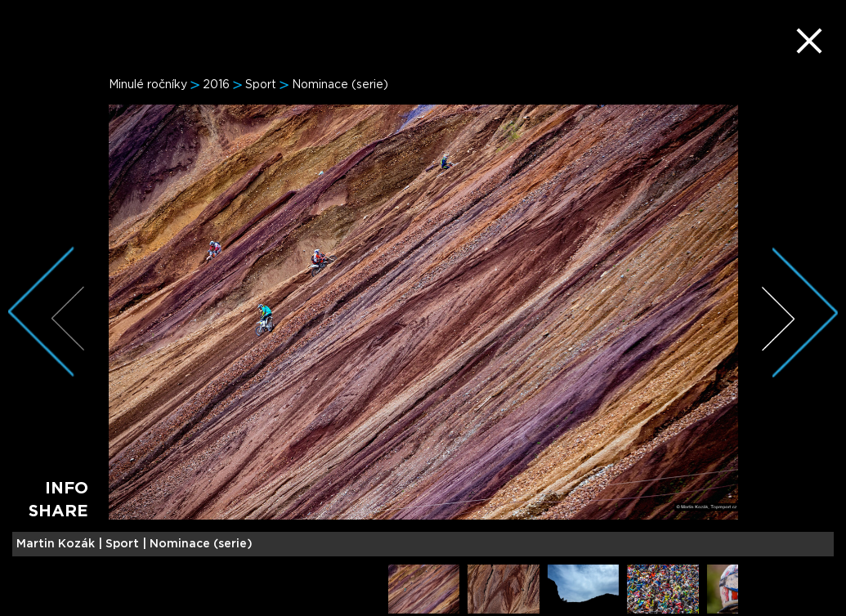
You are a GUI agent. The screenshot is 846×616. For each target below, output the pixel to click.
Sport (261, 85)
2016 (216, 85)
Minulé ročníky (148, 85)
